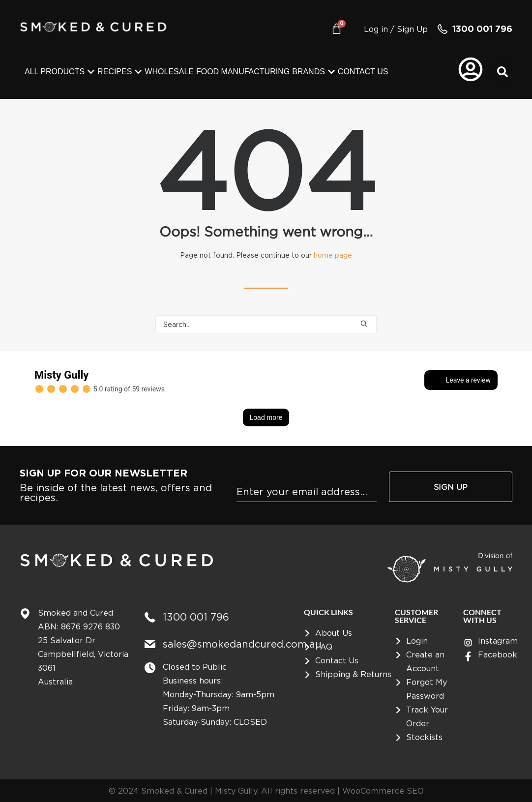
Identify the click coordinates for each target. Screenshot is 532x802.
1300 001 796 (482, 29)
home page (333, 255)
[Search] (266, 324)
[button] (502, 72)
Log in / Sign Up (396, 29)
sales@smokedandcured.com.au (242, 644)
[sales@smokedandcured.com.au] (150, 644)
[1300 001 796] (443, 29)
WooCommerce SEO (383, 791)
